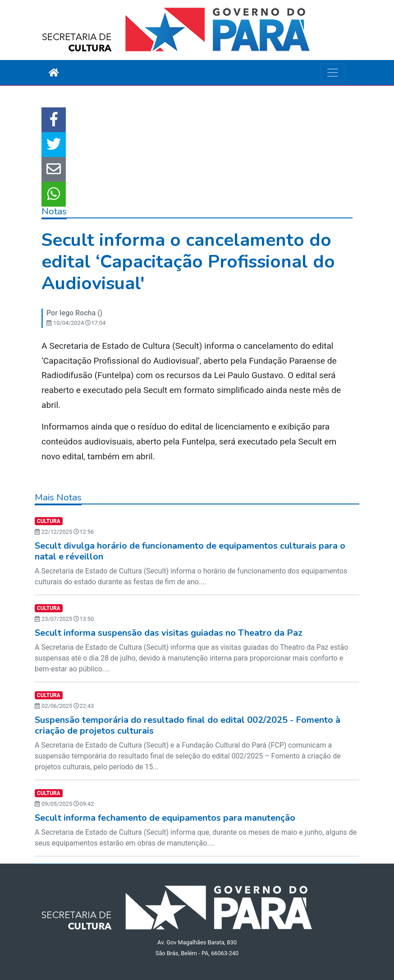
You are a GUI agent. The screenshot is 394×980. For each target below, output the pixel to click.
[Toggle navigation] (333, 73)
